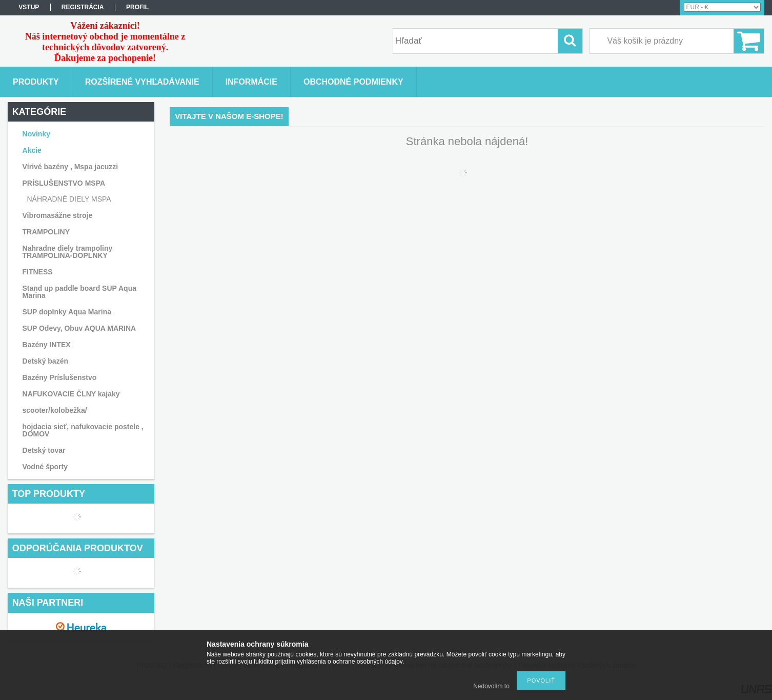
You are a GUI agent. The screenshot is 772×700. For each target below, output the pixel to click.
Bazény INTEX (47, 345)
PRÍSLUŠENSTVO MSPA (64, 183)
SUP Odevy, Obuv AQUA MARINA (79, 328)
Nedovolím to (491, 686)
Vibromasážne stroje (58, 215)
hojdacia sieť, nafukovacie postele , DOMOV (83, 430)
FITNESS (38, 272)
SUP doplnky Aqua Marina (67, 312)
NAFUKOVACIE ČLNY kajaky (71, 394)
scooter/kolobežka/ (55, 410)
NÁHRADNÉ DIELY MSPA (69, 199)
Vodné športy (45, 467)
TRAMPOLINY (46, 232)
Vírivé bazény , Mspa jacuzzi (70, 167)
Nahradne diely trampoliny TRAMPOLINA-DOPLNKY (68, 252)
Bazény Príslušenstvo (60, 377)
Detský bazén (45, 361)
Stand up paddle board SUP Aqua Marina (79, 292)
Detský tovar (44, 450)
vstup (29, 7)
